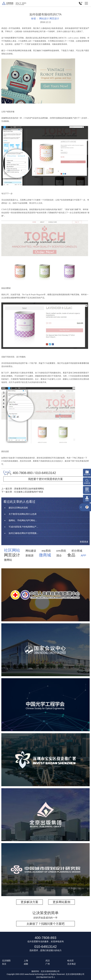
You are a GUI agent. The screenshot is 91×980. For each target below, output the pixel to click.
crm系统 (61, 551)
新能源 (29, 555)
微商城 (45, 555)
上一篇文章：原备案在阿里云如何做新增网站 (23, 489)
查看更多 (84, 542)
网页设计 (54, 19)
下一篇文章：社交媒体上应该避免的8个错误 (22, 492)
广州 (48, 964)
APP (83, 555)
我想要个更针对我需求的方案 (45, 479)
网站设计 (44, 19)
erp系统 (46, 551)
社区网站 (12, 550)
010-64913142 (45, 947)
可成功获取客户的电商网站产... (23, 527)
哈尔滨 (70, 961)
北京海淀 (72, 964)
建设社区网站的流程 (18, 508)
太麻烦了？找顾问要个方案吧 (45, 924)
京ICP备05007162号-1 (45, 977)
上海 (26, 961)
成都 (26, 964)
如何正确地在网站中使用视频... (23, 533)
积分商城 (77, 551)
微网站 (8, 560)
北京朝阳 (6, 961)
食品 (71, 555)
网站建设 (31, 551)
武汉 (48, 961)
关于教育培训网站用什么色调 (23, 514)
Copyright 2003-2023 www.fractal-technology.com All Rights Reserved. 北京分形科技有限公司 (45, 974)
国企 (59, 555)
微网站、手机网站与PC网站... (23, 520)
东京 (4, 964)
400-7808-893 (45, 938)
